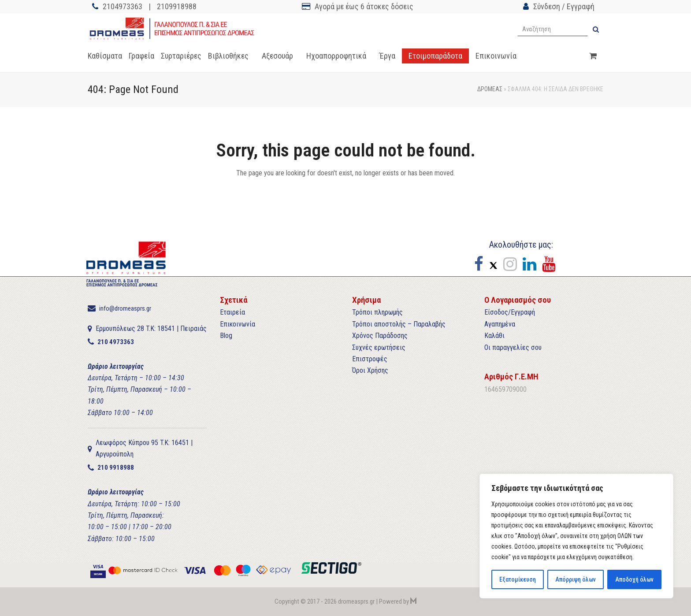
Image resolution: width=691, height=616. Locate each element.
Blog (226, 336)
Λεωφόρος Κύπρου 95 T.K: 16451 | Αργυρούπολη (144, 448)
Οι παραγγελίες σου (513, 347)
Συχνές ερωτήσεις (379, 347)
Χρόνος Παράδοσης (380, 336)
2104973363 (123, 6)
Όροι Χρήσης (370, 370)
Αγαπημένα (500, 324)
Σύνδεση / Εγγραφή (564, 6)
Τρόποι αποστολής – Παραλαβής (399, 324)
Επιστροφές (370, 359)
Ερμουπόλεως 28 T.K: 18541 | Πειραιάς (151, 328)
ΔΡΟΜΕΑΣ (490, 89)
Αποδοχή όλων (634, 579)
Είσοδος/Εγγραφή (510, 312)
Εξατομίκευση (518, 579)
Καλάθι (494, 336)
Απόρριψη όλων (575, 579)
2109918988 (177, 6)
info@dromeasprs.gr (125, 308)
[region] (576, 536)
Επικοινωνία (238, 324)
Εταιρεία (232, 312)
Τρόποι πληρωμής (377, 312)
